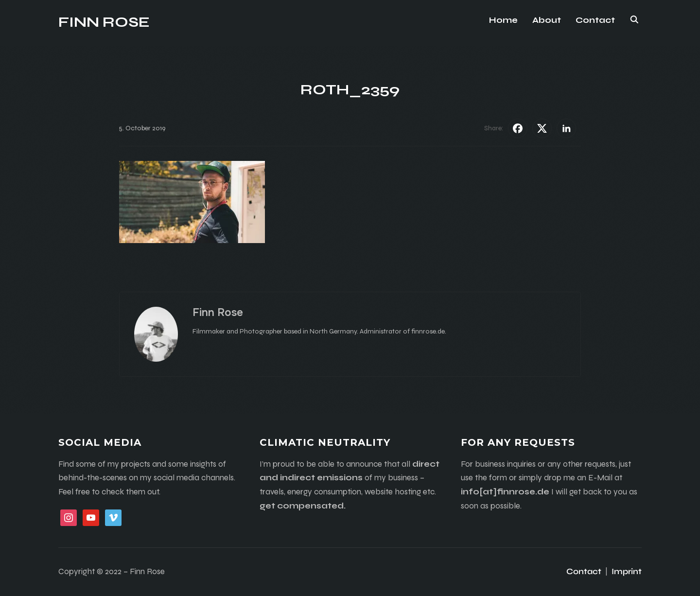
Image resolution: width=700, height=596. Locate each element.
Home (503, 20)
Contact (595, 20)
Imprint (627, 571)
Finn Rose (104, 22)
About (547, 20)
